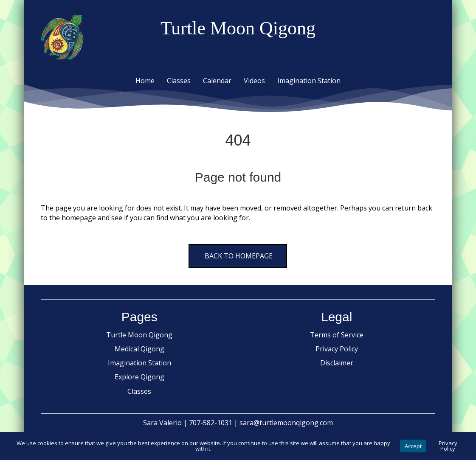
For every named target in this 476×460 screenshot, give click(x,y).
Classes (179, 81)
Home (145, 81)
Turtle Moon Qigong (139, 335)
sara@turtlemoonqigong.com (286, 423)
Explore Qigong (139, 377)
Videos (254, 81)
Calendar (217, 81)
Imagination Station (309, 81)
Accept (413, 446)
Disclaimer (337, 363)
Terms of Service (337, 335)
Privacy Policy (337, 349)
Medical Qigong (139, 349)
